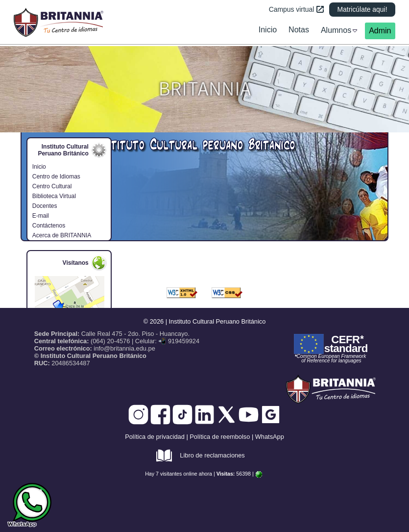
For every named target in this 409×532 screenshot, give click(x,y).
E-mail (41, 216)
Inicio (39, 167)
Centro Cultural (52, 186)
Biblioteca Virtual (54, 196)
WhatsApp (270, 437)
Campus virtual (296, 9)
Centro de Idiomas (56, 177)
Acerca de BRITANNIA (62, 235)
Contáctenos (49, 226)
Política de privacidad (155, 437)
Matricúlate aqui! (362, 9)
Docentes (45, 206)
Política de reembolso (220, 437)
